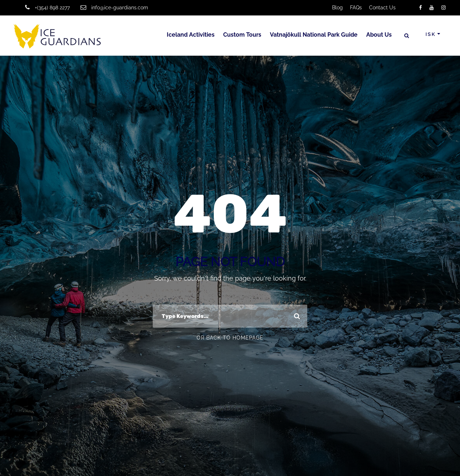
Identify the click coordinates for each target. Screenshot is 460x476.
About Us (379, 35)
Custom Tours (242, 35)
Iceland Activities (191, 35)
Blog (337, 8)
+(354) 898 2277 (52, 8)
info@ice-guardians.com (120, 8)
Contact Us (382, 8)
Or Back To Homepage (230, 338)
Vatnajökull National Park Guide (314, 35)
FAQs (356, 8)
